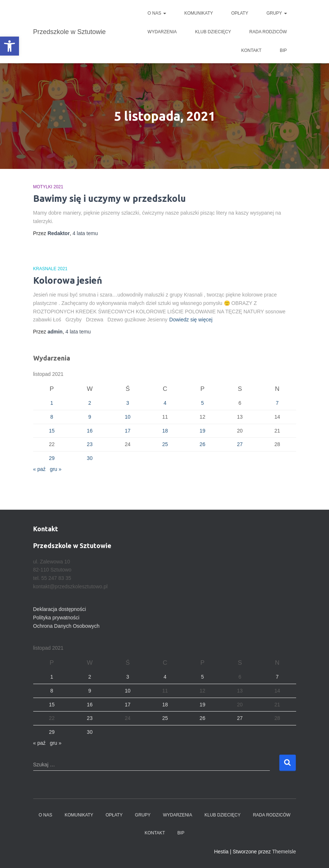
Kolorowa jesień (68, 280)
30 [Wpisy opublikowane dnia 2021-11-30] (90, 458)
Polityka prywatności (56, 618)
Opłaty (240, 13)
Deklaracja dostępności (60, 609)
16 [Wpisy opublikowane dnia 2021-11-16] (90, 431)
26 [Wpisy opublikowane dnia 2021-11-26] (203, 444)
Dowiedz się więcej (191, 320)
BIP (283, 50)
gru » (56, 469)
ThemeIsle (284, 852)
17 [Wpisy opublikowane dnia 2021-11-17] (128, 431)
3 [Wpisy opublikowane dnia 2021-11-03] (128, 403)
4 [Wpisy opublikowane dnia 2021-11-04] (165, 403)
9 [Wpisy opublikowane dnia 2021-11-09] (90, 417)
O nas (157, 13)
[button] (9, 46)
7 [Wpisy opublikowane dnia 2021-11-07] (277, 403)
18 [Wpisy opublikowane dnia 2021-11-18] (165, 431)
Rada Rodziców (268, 32)
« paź (39, 469)
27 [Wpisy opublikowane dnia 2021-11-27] (240, 444)
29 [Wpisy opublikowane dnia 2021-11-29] (52, 458)
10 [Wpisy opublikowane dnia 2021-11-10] (128, 417)
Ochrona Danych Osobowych (66, 626)
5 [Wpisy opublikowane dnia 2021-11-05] (203, 403)
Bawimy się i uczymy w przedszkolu (110, 199)
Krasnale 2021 (50, 269)
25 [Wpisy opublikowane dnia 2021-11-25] (165, 444)
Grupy (277, 13)
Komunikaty (199, 13)
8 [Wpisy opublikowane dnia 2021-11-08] (52, 417)
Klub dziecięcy (213, 32)
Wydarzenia (162, 32)
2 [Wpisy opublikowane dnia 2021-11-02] (90, 403)
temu (85, 233)
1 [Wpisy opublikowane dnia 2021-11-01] (52, 403)
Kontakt (251, 50)
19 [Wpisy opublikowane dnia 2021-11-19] (203, 431)
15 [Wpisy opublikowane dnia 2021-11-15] (52, 431)
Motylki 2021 (48, 187)
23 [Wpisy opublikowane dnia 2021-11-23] (90, 444)
